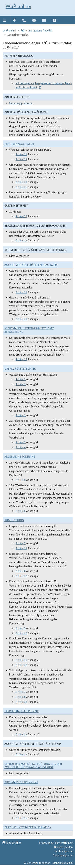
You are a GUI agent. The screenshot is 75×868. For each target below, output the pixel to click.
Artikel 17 (21, 734)
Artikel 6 (21, 480)
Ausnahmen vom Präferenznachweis (31, 265)
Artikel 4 (21, 447)
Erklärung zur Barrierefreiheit (56, 843)
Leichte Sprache (64, 851)
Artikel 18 (21, 359)
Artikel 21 (21, 154)
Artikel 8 (21, 571)
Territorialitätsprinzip (21, 711)
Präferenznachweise (20, 144)
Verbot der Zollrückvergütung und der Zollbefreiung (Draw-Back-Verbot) (33, 765)
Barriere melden (63, 847)
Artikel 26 (21, 187)
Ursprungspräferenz (21, 103)
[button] (5, 20)
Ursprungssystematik (20, 368)
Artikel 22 (21, 159)
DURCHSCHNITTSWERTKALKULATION (28, 827)
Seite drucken (12, 843)
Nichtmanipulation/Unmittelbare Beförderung (29, 330)
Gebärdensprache (63, 855)
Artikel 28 (21, 216)
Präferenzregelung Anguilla (36, 30)
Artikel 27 (21, 240)
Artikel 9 (21, 628)
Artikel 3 (21, 384)
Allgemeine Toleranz (20, 456)
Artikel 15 (21, 818)
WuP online (18, 6)
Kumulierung (14, 520)
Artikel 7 (21, 543)
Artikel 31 (21, 292)
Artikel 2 (21, 379)
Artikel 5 (21, 415)
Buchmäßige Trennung (21, 782)
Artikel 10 (21, 660)
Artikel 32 (21, 548)
